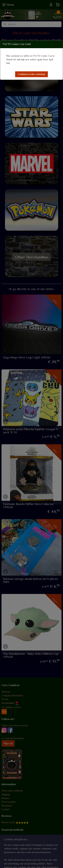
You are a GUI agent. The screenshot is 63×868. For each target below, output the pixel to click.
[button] (32, 74)
